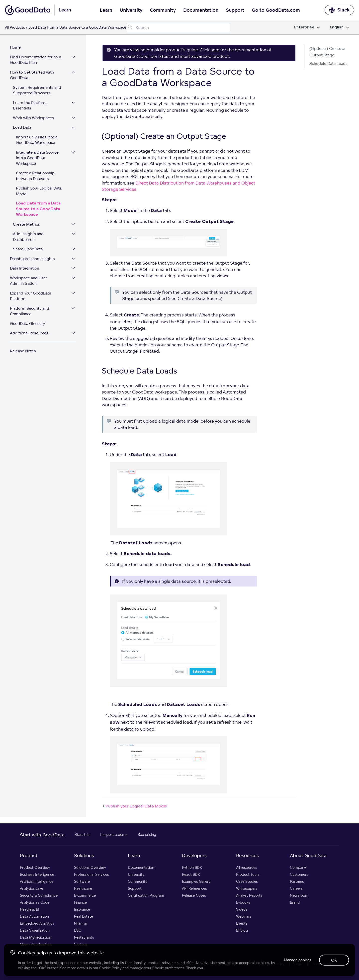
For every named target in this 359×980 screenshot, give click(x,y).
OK (334, 960)
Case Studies (247, 881)
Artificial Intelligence (37, 881)
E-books (243, 902)
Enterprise (307, 27)
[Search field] (178, 28)
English (339, 27)
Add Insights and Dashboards (28, 237)
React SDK (191, 874)
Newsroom (299, 895)
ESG (78, 930)
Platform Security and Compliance (30, 311)
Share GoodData (28, 249)
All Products (15, 27)
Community (163, 10)
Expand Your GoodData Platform (31, 296)
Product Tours (248, 874)
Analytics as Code (35, 902)
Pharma (80, 923)
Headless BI (30, 909)
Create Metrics (26, 224)
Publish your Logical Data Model (39, 191)
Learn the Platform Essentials (30, 105)
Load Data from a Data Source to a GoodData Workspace (38, 209)
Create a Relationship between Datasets (35, 176)
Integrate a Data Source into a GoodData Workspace (37, 158)
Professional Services (91, 874)
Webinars (244, 916)
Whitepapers (247, 888)
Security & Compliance (39, 895)
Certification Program (146, 895)
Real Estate (84, 916)
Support (235, 10)
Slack (339, 10)
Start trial (82, 834)
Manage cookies (298, 960)
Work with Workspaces (33, 118)
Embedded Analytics (37, 923)
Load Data (22, 127)
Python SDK (192, 867)
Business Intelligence (37, 874)
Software (82, 881)
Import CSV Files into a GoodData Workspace (37, 140)
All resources (247, 867)
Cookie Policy (110, 968)
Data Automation (34, 916)
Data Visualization (35, 930)
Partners (297, 881)
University (131, 10)
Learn (106, 10)
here (215, 50)
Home (15, 47)
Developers (194, 855)
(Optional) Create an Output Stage (328, 52)
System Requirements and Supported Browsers (37, 90)
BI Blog (242, 930)
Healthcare (83, 888)
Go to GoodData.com (276, 10)
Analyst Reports (249, 895)
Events (242, 923)
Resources (247, 855)
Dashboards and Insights (32, 259)
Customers (299, 874)
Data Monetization (36, 937)
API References (194, 888)
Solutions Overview (90, 867)
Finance (80, 902)
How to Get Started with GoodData (32, 75)
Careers (296, 888)
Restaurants (84, 937)
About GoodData (308, 855)
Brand (295, 902)
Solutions (84, 855)
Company (298, 867)
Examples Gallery (196, 881)
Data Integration (25, 268)
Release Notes (23, 351)
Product (29, 855)
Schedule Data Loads (328, 63)
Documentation (201, 10)
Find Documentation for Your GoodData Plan (36, 60)
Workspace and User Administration (29, 281)
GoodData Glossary (27, 324)
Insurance (82, 909)
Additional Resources (29, 333)
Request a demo (114, 834)
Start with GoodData (42, 835)
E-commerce (85, 895)
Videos (242, 909)
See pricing (147, 834)
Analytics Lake (32, 888)
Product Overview (35, 867)
